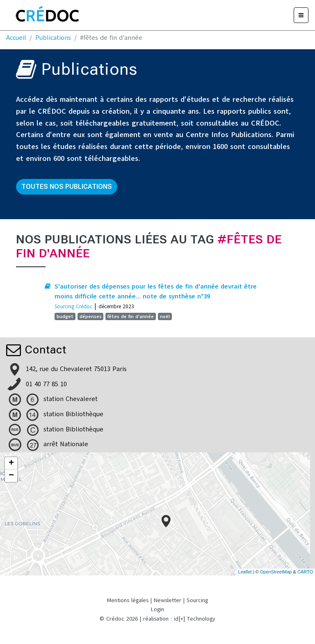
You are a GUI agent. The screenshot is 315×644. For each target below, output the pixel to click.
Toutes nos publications (67, 187)
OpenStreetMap (276, 572)
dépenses (91, 316)
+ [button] (11, 463)
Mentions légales (128, 600)
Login (157, 609)
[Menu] (301, 15)
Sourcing (197, 600)
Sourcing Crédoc (73, 306)
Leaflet (245, 572)
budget (65, 316)
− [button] (11, 476)
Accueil (16, 38)
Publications (53, 38)
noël (165, 316)
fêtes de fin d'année (131, 316)
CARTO (305, 572)
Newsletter (168, 600)
